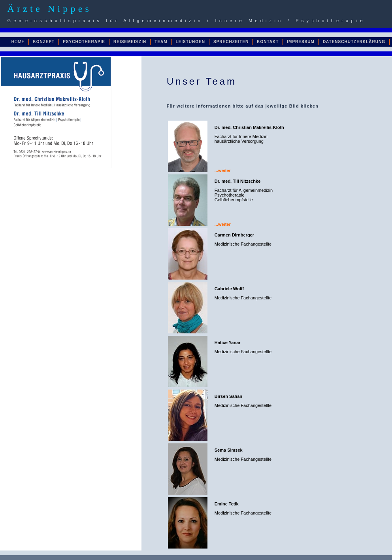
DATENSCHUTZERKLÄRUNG (354, 42)
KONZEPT (44, 42)
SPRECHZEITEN (231, 42)
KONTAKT (268, 42)
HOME (18, 42)
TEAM (161, 42)
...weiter (223, 170)
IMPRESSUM (301, 42)
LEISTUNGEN (190, 42)
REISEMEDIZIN (130, 42)
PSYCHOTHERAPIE (84, 42)
